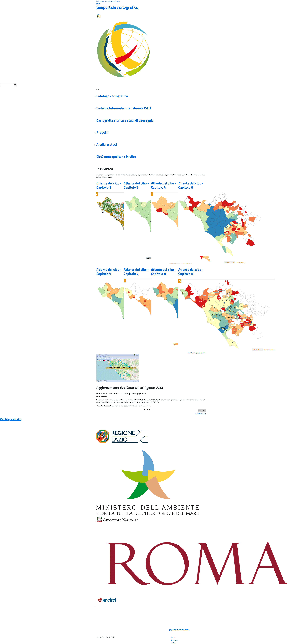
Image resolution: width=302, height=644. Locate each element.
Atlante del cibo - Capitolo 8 (164, 272)
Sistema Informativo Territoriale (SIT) (124, 108)
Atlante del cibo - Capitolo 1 (109, 185)
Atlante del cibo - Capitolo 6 (109, 272)
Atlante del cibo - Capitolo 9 (191, 272)
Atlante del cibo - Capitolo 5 (191, 185)
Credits (173, 643)
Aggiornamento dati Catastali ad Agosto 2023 (130, 388)
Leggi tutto (202, 411)
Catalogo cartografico (112, 96)
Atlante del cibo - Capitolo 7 (136, 272)
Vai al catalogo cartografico (197, 353)
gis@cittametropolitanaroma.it (179, 630)
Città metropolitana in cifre (116, 157)
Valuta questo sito (11, 419)
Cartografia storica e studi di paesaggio (125, 120)
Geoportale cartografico (117, 7)
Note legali (174, 640)
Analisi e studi (107, 144)
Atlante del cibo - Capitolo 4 (164, 185)
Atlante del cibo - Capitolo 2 (136, 185)
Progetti (102, 132)
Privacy (173, 637)
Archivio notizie (201, 414)
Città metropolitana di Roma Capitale (108, 1)
